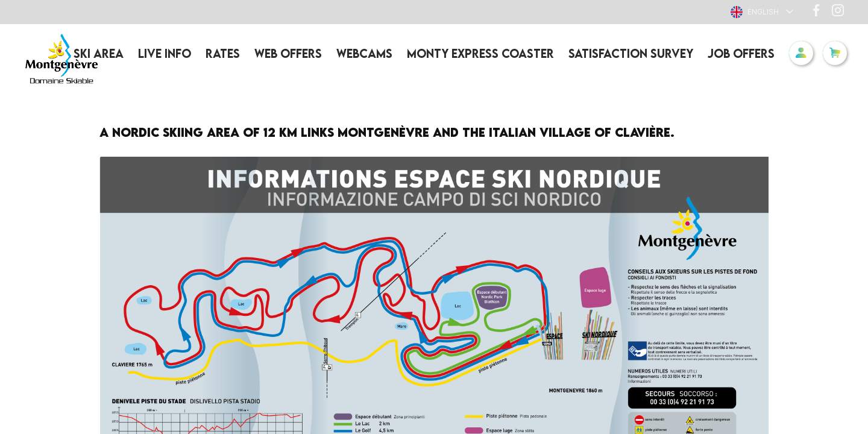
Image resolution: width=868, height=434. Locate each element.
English (755, 12)
